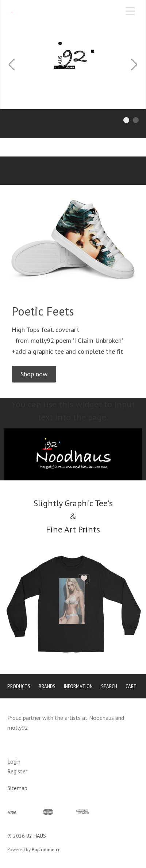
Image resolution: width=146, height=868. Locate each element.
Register (17, 771)
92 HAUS (36, 836)
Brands (47, 686)
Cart (131, 686)
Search (109, 686)
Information (78, 686)
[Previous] (12, 66)
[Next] (134, 66)
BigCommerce (46, 850)
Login (14, 761)
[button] (34, 374)
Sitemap (17, 788)
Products (19, 686)
